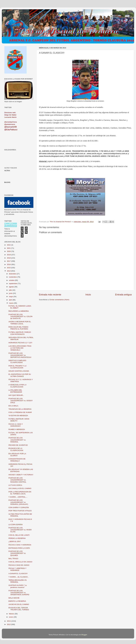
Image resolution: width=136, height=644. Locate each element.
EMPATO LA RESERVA (17, 601)
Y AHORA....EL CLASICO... (19, 577)
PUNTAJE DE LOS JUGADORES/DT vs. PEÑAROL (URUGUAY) (18, 502)
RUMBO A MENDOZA (17, 429)
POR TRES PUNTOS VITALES (20, 511)
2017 (9, 261)
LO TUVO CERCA (15, 485)
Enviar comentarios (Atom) (59, 300)
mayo (11, 297)
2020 (9, 251)
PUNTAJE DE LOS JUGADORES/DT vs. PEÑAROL (17, 440)
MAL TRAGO (13, 559)
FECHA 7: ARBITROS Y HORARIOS (17, 569)
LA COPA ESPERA (16, 525)
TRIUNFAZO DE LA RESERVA (20, 409)
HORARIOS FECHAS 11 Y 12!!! (20, 343)
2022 (9, 245)
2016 (9, 264)
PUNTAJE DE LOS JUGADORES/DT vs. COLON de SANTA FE (20, 316)
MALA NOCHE (14, 598)
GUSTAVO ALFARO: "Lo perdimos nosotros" (18, 586)
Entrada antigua (123, 295)
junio (11, 293)
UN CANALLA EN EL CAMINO (20, 488)
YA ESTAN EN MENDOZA (18, 416)
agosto (12, 287)
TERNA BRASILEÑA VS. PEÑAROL (18, 581)
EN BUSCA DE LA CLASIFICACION (16, 449)
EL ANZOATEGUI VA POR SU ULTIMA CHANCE (20, 375)
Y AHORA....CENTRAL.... (18, 497)
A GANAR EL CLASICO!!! (18, 574)
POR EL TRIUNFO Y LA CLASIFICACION (17, 367)
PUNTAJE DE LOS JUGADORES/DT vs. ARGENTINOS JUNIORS (19, 593)
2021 (9, 248)
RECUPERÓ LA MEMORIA (19, 311)
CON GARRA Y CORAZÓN (19, 507)
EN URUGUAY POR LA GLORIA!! (17, 455)
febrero (12, 614)
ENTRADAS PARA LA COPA (19, 548)
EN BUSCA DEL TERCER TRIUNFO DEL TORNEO (19, 609)
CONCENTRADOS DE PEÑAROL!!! (17, 460)
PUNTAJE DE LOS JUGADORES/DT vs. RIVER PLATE (20, 530)
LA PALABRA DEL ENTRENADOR (15, 391)
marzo (11, 303)
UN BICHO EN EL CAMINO (19, 604)
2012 (9, 624)
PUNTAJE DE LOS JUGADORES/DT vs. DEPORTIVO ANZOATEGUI (20, 355)
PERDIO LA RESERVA (17, 538)
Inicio (88, 295)
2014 (9, 271)
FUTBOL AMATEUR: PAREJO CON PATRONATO (20, 333)
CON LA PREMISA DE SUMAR (20, 412)
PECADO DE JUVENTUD (18, 445)
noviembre (13, 277)
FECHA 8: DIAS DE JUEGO (19, 565)
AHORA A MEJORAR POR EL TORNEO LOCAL (20, 323)
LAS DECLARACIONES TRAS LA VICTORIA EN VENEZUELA (20, 348)
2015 (9, 268)
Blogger (84, 635)
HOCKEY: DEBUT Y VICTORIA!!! (21, 475)
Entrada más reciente (50, 295)
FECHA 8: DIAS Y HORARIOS (20, 545)
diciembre (13, 274)
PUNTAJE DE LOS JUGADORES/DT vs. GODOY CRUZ (21, 401)
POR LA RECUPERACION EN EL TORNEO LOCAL (20, 493)
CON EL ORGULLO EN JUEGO (20, 562)
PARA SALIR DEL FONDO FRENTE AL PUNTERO (18, 328)
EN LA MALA (13, 406)
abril (11, 300)
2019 (9, 255)
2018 (9, 258)
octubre (12, 280)
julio (11, 290)
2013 (9, 621)
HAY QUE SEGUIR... (16, 395)
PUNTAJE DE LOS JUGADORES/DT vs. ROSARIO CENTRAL (17, 480)
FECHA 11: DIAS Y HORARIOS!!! (16, 425)
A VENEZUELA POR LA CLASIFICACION (17, 386)
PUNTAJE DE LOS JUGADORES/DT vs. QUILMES (17, 553)
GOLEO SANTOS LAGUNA (19, 371)
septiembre (13, 284)
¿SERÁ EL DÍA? (15, 541)
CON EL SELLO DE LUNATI (19, 535)
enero (11, 617)
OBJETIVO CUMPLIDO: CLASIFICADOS (18, 361)
